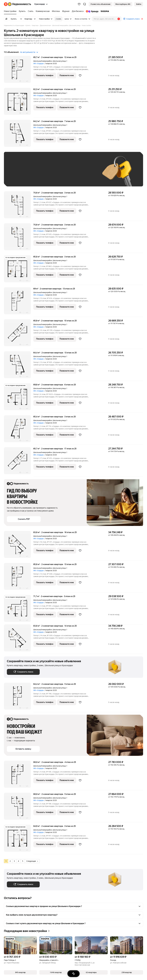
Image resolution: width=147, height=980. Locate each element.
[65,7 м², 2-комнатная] (19, 71)
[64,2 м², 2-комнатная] (19, 135)
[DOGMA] (104, 11)
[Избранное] (79, 4)
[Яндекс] (6, 4)
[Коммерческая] (43, 11)
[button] (85, 4)
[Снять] (31, 11)
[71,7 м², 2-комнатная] (19, 610)
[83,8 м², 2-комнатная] (19, 546)
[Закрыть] (142, 19)
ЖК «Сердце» (39, 63)
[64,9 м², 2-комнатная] (19, 839)
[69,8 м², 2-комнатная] (19, 398)
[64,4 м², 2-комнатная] (19, 366)
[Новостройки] (11, 11)
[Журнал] (66, 11)
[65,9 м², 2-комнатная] (19, 334)
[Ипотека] (56, 11)
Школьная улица (59, 61)
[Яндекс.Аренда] (92, 11)
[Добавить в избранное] (80, 75)
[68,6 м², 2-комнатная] (19, 776)
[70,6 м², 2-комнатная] (19, 206)
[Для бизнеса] (78, 11)
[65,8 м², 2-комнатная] (19, 270)
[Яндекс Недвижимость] (19, 4)
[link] (139, 4)
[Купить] (22, 11)
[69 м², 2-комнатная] (19, 302)
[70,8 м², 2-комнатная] (19, 238)
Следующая (32, 861)
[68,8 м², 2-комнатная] (19, 807)
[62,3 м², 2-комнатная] (19, 103)
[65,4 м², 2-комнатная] (19, 430)
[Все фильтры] (6, 19)
